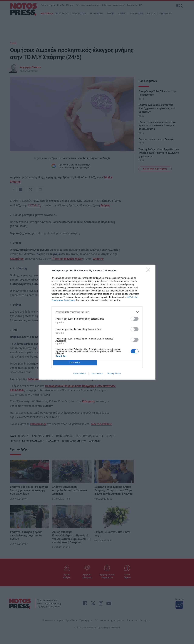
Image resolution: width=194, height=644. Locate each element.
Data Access (97, 374)
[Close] (149, 271)
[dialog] (97, 322)
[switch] (135, 319)
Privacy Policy (114, 374)
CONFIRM (75, 363)
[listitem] (97, 312)
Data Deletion (80, 374)
